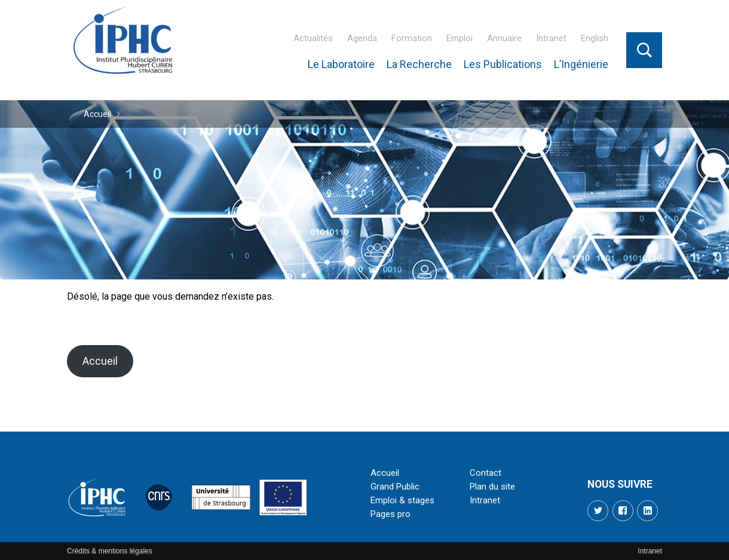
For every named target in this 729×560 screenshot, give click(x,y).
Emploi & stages (402, 500)
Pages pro (390, 514)
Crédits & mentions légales (110, 551)
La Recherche (419, 64)
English (595, 38)
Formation (412, 38)
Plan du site (492, 487)
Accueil (97, 114)
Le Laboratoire (341, 64)
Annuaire (504, 38)
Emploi (460, 38)
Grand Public (395, 487)
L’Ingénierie (581, 64)
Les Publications (503, 64)
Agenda (362, 38)
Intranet (551, 38)
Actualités (313, 38)
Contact (486, 473)
